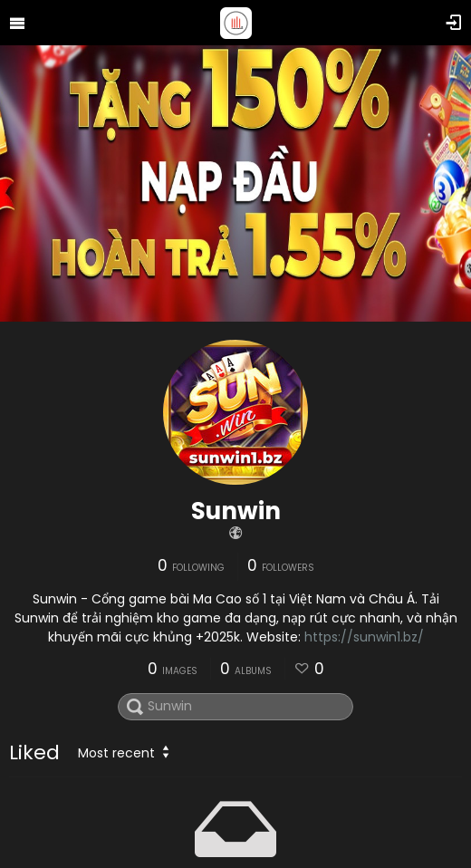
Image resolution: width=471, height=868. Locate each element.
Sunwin (236, 511)
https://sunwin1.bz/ (364, 637)
